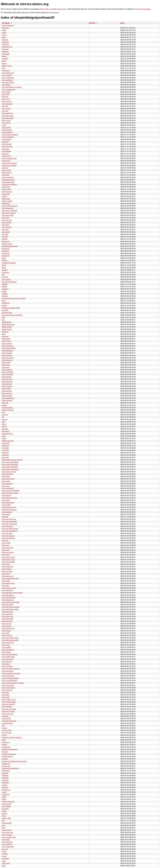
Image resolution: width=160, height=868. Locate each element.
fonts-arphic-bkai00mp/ (10, 462)
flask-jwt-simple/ (8, 358)
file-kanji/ (5, 277)
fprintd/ (4, 745)
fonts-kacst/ (6, 574)
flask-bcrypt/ (6, 341)
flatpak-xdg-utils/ (8, 410)
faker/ (4, 37)
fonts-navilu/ (6, 631)
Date (122, 23)
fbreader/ (5, 59)
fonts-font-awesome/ (9, 510)
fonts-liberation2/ (8, 595)
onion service (62, 9)
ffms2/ (4, 265)
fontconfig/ (6, 443)
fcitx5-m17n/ (6, 156)
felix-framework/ (8, 208)
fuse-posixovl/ (7, 844)
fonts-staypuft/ (7, 690)
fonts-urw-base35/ (8, 704)
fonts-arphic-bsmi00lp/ (10, 465)
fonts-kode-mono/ (8, 583)
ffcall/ (4, 258)
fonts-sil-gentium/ (8, 676)
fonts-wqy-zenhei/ (8, 711)
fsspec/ (5, 813)
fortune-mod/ (7, 730)
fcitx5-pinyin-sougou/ (9, 163)
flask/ (4, 334)
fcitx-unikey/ (6, 123)
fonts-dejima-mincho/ (10, 498)
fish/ (3, 317)
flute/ (4, 436)
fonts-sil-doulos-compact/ (11, 673)
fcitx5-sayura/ (7, 173)
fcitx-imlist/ (6, 94)
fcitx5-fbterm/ (7, 139)
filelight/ (5, 284)
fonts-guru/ (6, 550)
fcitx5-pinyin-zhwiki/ (9, 166)
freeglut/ (5, 759)
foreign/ (5, 728)
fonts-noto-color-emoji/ (10, 638)
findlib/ (4, 291)
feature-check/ (7, 201)
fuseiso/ (5, 854)
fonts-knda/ (6, 581)
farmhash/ (6, 44)
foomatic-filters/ (7, 723)
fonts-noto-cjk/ (7, 635)
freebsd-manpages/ (9, 754)
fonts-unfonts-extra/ (9, 702)
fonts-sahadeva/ (8, 659)
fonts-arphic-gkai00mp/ (10, 469)
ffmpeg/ (5, 260)
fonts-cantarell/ (7, 484)
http (43, 9)
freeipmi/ (5, 773)
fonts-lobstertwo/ (8, 600)
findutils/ (5, 296)
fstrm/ (4, 816)
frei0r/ (4, 797)
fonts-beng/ (6, 476)
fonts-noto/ (6, 633)
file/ (3, 275)
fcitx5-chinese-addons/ (10, 135)
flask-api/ (5, 336)
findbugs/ (5, 289)
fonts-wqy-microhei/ (9, 709)
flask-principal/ (7, 386)
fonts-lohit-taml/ (7, 619)
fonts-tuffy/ (6, 697)
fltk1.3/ (4, 427)
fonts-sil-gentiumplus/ (10, 681)
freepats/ (5, 776)
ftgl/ (3, 821)
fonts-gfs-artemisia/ (9, 519)
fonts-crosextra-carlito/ (10, 493)
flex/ (3, 412)
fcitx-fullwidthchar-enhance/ (12, 87)
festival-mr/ (6, 253)
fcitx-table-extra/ (8, 116)
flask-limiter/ (6, 363)
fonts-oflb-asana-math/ (10, 640)
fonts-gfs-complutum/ (10, 524)
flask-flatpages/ (7, 351)
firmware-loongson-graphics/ (12, 315)
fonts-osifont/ (7, 647)
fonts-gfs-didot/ (7, 526)
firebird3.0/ (6, 303)
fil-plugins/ (6, 272)
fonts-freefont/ (7, 512)
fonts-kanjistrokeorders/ (10, 578)
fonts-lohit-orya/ (8, 616)
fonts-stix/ (5, 692)
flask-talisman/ (7, 400)
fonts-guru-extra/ (8, 552)
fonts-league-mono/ (9, 588)
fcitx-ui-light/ (6, 120)
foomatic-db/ (6, 719)
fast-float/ (5, 49)
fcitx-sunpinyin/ (7, 113)
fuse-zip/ (5, 849)
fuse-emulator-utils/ (9, 837)
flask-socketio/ (7, 396)
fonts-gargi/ (6, 514)
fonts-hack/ (6, 555)
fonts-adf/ (5, 457)
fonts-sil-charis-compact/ (11, 669)
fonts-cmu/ (6, 486)
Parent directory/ (8, 26)
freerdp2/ (5, 778)
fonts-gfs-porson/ (8, 536)
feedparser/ (6, 204)
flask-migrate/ (7, 370)
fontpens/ (5, 455)
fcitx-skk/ (5, 111)
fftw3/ (4, 268)
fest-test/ (5, 234)
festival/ (5, 239)
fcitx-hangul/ (6, 92)
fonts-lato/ (6, 586)
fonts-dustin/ (6, 505)
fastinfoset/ (6, 54)
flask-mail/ (6, 367)
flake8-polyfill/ (7, 327)
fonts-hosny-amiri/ (8, 557)
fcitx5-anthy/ (6, 128)
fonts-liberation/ (7, 590)
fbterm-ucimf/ (7, 66)
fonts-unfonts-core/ (9, 700)
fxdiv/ (4, 861)
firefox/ (4, 306)
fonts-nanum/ (7, 626)
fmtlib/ (4, 438)
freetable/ (5, 783)
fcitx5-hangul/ (7, 144)
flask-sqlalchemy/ (8, 398)
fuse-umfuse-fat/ (8, 847)
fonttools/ (5, 716)
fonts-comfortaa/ (8, 488)
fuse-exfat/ (6, 840)
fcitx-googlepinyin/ (8, 90)
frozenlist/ (5, 809)
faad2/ (4, 30)
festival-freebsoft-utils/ (10, 246)
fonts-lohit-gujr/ (7, 612)
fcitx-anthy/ (6, 71)
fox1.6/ (4, 735)
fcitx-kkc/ (5, 97)
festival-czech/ (7, 244)
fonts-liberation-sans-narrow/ (12, 593)
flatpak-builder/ (7, 408)
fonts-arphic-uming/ (9, 472)
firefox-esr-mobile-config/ (11, 308)
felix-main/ (6, 218)
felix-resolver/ (7, 222)
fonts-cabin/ (6, 481)
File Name (6, 23)
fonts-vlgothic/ (7, 707)
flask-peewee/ (7, 384)
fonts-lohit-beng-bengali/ (11, 602)
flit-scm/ (5, 420)
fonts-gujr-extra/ (8, 548)
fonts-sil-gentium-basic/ (10, 678)
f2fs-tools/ (5, 28)
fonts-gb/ (5, 517)
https (47, 9)
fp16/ (4, 740)
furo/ (4, 825)
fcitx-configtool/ (7, 80)
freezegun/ (6, 794)
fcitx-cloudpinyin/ (8, 78)
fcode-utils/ (6, 194)
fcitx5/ (4, 125)
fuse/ (4, 828)
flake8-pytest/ (7, 329)
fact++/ (4, 35)
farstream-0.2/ (7, 47)
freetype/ (5, 787)
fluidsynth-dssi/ (7, 434)
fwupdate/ (5, 859)
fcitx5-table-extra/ (8, 180)
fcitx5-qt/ (5, 168)
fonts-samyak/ (7, 662)
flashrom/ (5, 332)
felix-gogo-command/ (10, 211)
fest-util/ (5, 237)
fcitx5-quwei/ (6, 170)
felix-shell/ (6, 225)
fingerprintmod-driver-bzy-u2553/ (14, 298)
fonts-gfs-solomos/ (9, 538)
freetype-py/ (6, 790)
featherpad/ (6, 199)
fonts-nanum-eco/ (8, 628)
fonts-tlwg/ (6, 695)
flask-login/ (6, 365)
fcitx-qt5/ (5, 106)
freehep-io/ (6, 764)
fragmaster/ (6, 747)
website (56, 13)
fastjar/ (4, 56)
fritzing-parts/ (7, 804)
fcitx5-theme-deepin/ (9, 185)
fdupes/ (5, 196)
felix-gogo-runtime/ (9, 213)
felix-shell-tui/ (7, 227)
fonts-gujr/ (6, 545)
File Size (92, 23)
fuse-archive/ (7, 830)
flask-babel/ (6, 339)
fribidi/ (4, 799)
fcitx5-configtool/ (8, 137)
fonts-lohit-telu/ (7, 621)
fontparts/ (5, 453)
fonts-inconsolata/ (8, 562)
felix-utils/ (5, 230)
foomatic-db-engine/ (9, 721)
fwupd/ (4, 856)
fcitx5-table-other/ (8, 182)
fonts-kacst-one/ (8, 576)
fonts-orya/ (6, 645)
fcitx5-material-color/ (9, 158)
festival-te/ (6, 256)
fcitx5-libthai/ (6, 151)
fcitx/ (4, 68)
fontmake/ (6, 448)
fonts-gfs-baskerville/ (9, 522)
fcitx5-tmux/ (6, 187)
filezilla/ (5, 287)
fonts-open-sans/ (8, 643)
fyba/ (4, 866)
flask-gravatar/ (7, 353)
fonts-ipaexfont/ (7, 567)
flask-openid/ (7, 377)
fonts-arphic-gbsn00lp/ (10, 467)
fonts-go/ (5, 541)
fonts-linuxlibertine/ (9, 598)
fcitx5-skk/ (6, 175)
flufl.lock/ (5, 429)
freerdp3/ (5, 780)
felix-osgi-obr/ (7, 220)
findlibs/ (5, 294)
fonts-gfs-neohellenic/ (10, 531)
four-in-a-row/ (7, 733)
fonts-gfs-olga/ (7, 533)
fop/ (3, 726)
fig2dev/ (5, 270)
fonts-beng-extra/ (8, 479)
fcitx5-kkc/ (6, 149)
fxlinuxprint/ (6, 863)
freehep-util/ (6, 766)
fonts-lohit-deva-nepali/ (10, 609)
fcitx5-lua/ (5, 154)
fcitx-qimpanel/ (7, 104)
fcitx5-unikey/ (7, 189)
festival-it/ (5, 251)
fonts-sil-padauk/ (8, 685)
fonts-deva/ (6, 500)
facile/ (4, 33)
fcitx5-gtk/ (5, 142)
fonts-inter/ (6, 564)
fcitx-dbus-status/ (8, 82)
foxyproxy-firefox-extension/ (12, 738)
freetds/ (5, 785)
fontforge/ (5, 446)
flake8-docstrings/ (8, 325)
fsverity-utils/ (6, 818)
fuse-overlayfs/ (7, 842)
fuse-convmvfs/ (7, 832)
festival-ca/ (6, 242)
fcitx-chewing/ (7, 75)
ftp (51, 9)
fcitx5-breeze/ (7, 130)
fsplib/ (4, 811)
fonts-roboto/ (7, 652)
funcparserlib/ (7, 823)
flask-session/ (7, 393)
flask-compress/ (8, 346)
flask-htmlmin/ (7, 355)
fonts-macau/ (7, 624)
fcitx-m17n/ (6, 99)
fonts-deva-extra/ (8, 503)
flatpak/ (5, 405)
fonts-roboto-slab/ (8, 657)
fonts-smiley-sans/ (9, 688)
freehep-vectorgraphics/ (11, 768)
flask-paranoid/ (7, 382)
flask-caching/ (7, 344)
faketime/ (5, 42)
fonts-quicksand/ (8, 650)
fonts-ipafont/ (7, 569)
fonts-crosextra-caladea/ (11, 491)
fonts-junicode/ (7, 571)
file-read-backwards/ (9, 282)
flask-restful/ (6, 389)
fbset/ (4, 61)
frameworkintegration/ (10, 749)
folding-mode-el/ (8, 441)
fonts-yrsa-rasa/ (8, 714)
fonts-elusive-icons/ (9, 507)
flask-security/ (7, 391)
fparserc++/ (6, 742)
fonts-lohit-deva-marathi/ (11, 607)
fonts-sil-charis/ (7, 666)
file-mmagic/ (6, 279)
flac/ (3, 320)
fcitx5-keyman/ (7, 147)
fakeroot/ (5, 40)
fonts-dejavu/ (7, 495)
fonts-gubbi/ (6, 543)
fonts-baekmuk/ (7, 474)
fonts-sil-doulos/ (8, 671)
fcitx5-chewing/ (7, 132)
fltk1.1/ (4, 424)
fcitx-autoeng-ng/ (8, 73)
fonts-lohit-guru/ (8, 614)
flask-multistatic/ (8, 372)
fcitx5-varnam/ (7, 192)
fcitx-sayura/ (6, 109)
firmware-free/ (7, 313)
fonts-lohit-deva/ (8, 605)
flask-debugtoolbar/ (9, 348)
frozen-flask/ (6, 806)
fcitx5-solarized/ (8, 177)
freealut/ (5, 752)
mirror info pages (144, 9)
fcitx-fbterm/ (6, 85)
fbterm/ (4, 64)
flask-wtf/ (5, 403)
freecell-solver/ (7, 756)
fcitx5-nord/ (6, 161)
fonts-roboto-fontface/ (10, 654)
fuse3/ (4, 851)
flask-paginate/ (7, 379)
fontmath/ (5, 450)
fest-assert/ (6, 232)
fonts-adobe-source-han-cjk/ (12, 460)
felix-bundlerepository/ (10, 206)
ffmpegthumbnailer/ (9, 263)
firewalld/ (5, 310)
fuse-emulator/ (7, 835)
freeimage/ (6, 771)
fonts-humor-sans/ (9, 560)
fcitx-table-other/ (8, 118)
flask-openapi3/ (7, 374)
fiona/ (4, 301)
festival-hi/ (6, 249)
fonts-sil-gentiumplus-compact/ (13, 683)
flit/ (3, 417)
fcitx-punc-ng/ (7, 101)
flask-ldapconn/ (7, 360)
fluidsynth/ (6, 431)
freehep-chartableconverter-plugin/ (14, 761)
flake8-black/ (7, 322)
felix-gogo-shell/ (8, 215)
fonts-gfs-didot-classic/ (10, 529)
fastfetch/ (5, 52)
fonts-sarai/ (6, 664)
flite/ (3, 422)
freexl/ (4, 792)
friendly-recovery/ (8, 802)
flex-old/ (5, 415)
